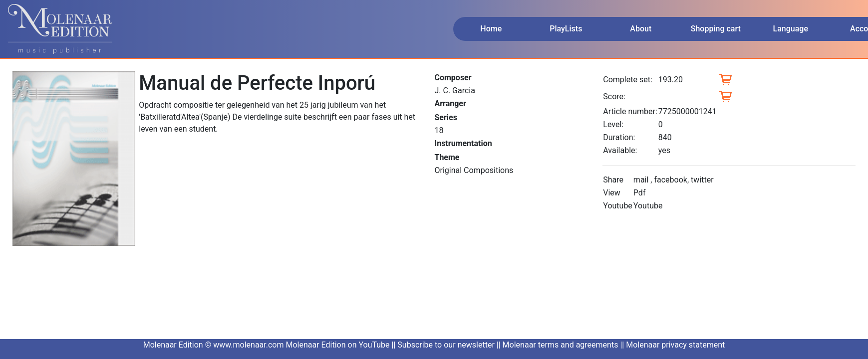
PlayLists (566, 29)
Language (791, 29)
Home (491, 29)
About (641, 29)
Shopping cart (716, 29)
